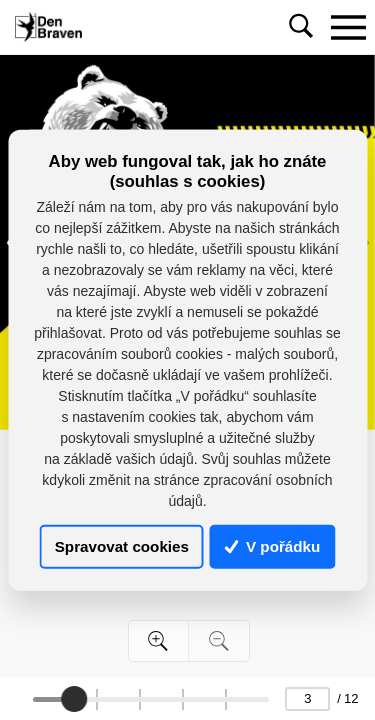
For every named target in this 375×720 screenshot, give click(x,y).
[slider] (74, 699)
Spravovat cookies (122, 546)
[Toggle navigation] (348, 27)
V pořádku (273, 546)
